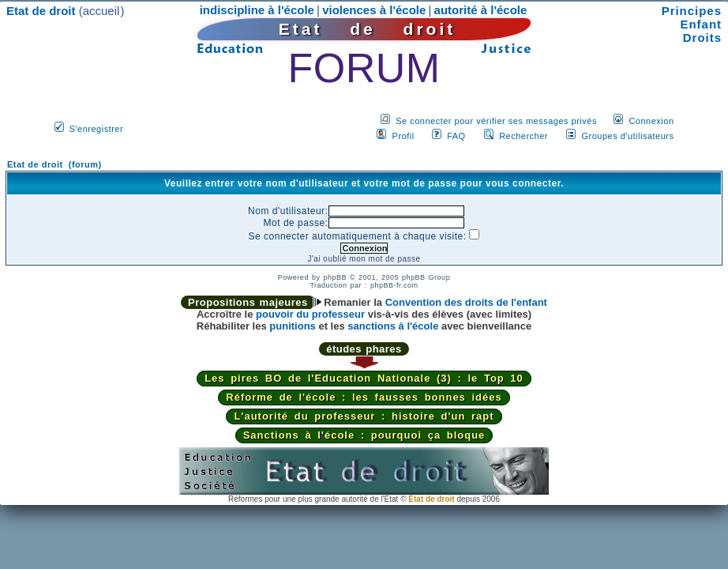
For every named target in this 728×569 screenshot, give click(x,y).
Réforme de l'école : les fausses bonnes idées (364, 397)
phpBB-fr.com (394, 285)
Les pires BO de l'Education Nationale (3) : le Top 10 (364, 378)
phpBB (335, 277)
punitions (293, 326)
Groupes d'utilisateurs (627, 136)
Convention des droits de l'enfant (466, 302)
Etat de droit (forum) (54, 164)
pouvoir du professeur (310, 314)
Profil (403, 136)
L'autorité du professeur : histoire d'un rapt (364, 416)
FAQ (456, 136)
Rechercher (523, 136)
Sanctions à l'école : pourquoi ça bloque (364, 435)
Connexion (651, 121)
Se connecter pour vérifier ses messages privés (496, 121)
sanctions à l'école (393, 326)
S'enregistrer (97, 129)
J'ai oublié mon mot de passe (364, 259)
